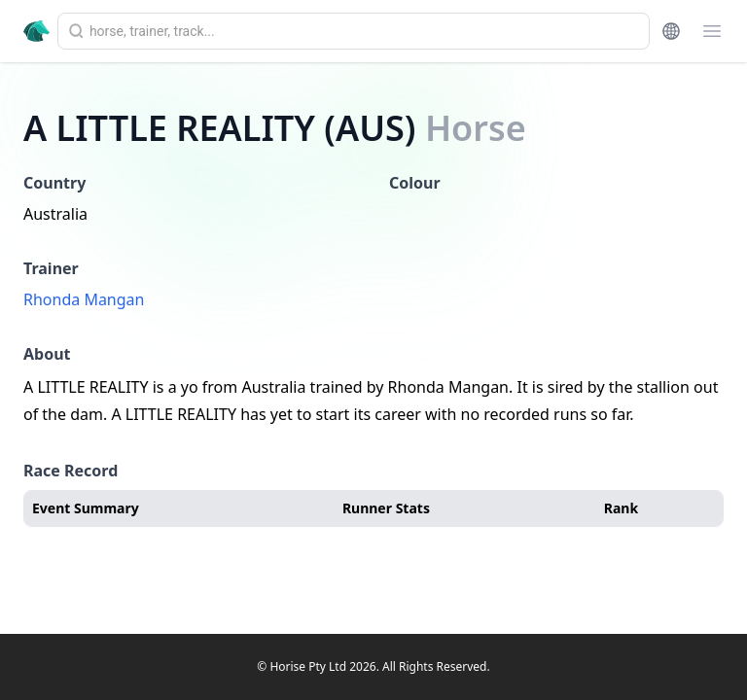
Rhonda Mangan (84, 299)
